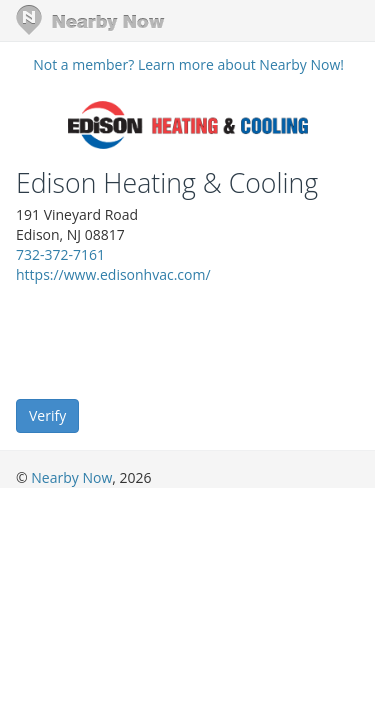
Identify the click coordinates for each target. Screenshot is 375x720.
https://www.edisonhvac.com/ (113, 274)
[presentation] (168, 340)
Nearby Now (71, 477)
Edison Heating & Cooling (167, 183)
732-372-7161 (60, 254)
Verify (47, 415)
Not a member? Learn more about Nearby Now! (188, 64)
